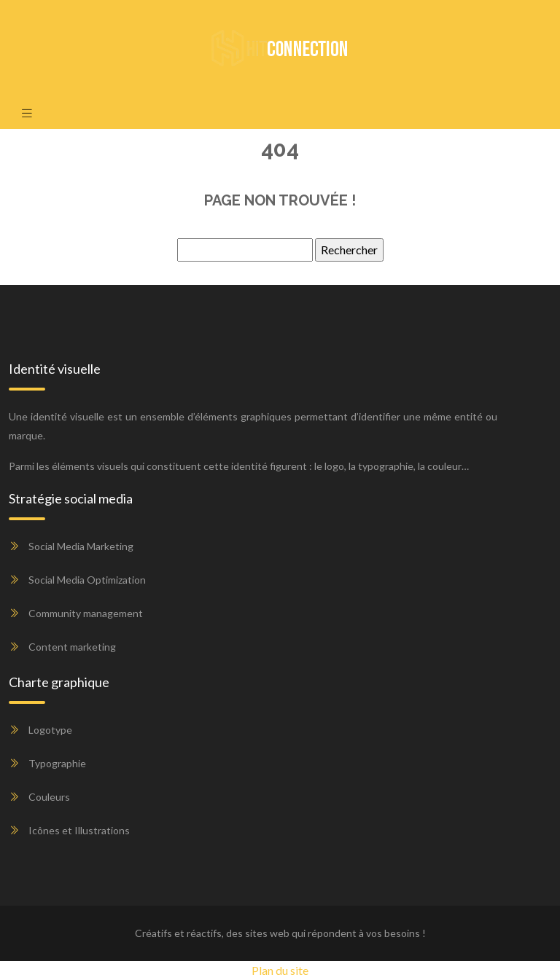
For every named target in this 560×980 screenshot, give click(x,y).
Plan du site (280, 970)
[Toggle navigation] (27, 113)
